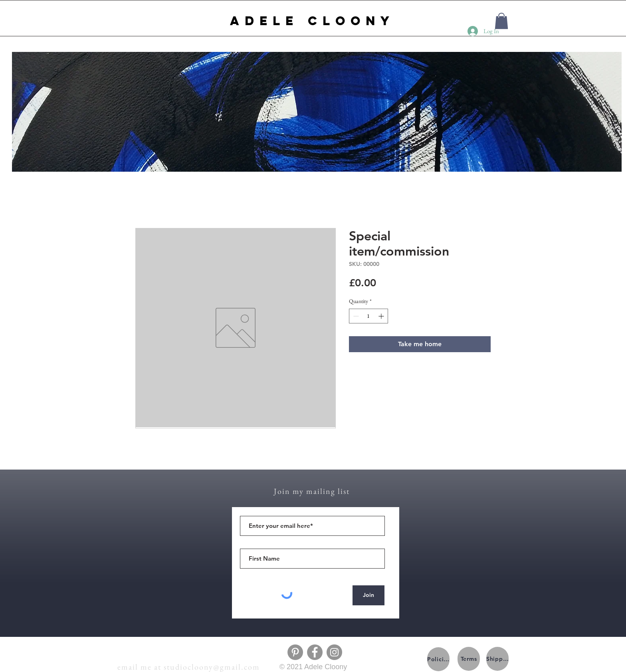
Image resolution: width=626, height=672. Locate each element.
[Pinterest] (295, 652)
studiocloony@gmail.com (212, 667)
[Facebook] (315, 652)
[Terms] (469, 659)
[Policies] (438, 659)
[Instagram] (334, 652)
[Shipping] (497, 659)
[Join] (368, 595)
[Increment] (382, 316)
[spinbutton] (368, 316)
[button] (501, 21)
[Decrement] (355, 316)
